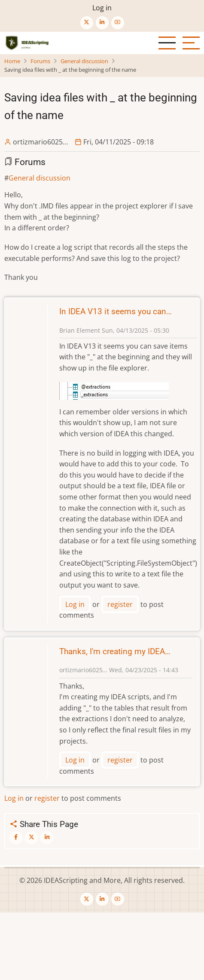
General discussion (84, 61)
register (120, 604)
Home (12, 61)
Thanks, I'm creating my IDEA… (115, 651)
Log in (102, 8)
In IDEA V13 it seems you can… (116, 311)
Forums (40, 61)
